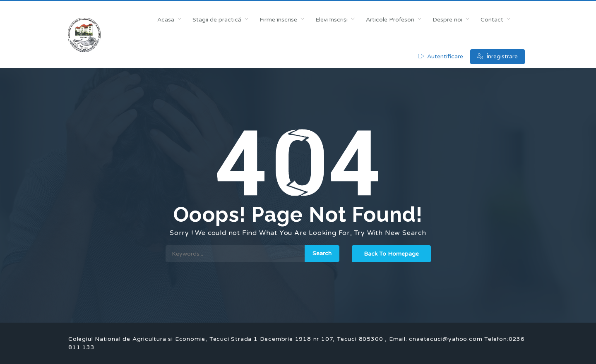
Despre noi (447, 20)
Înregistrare (497, 56)
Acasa (166, 20)
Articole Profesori (390, 20)
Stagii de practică (217, 20)
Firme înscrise (278, 20)
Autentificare (441, 56)
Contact (492, 20)
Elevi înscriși (332, 20)
